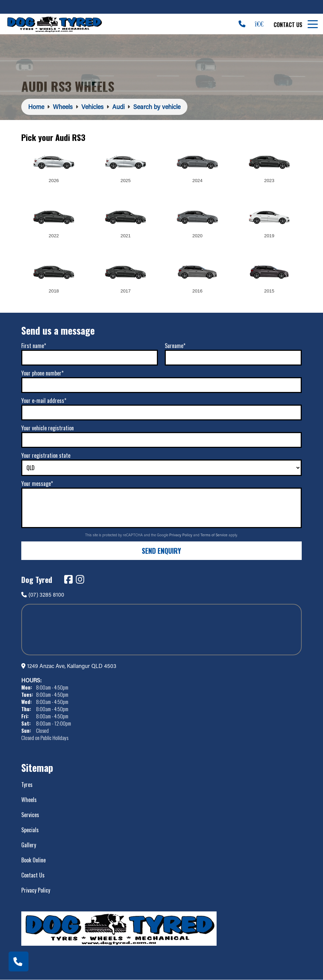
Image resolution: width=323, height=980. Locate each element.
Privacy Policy (181, 535)
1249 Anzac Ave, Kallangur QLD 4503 (72, 666)
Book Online (33, 860)
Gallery (29, 845)
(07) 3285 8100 (43, 594)
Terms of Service (215, 535)
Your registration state (46, 455)
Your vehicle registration (48, 428)
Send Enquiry (161, 551)
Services (30, 815)
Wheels (29, 800)
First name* (34, 346)
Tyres (27, 785)
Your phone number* (42, 373)
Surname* (175, 346)
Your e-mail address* (44, 401)
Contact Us (288, 25)
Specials (30, 830)
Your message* (37, 483)
